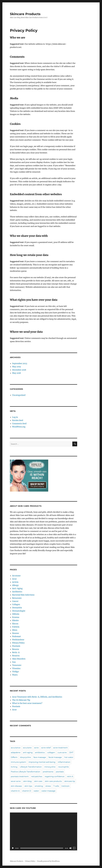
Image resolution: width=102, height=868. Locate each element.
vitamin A (15, 791)
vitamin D (27, 791)
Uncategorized (19, 395)
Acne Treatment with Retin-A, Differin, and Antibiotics (37, 697)
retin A (70, 776)
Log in (15, 417)
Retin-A (16, 652)
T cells (56, 786)
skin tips (28, 786)
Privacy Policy (18, 643)
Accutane (16, 576)
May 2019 (17, 367)
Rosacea (16, 656)
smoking (39, 786)
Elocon (15, 624)
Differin (16, 614)
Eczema (16, 617)
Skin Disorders (19, 659)
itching (14, 767)
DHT (71, 752)
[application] (44, 831)
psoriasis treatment (20, 776)
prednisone (48, 772)
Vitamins (16, 668)
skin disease (16, 786)
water (36, 791)
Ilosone (16, 633)
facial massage (55, 757)
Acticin (15, 582)
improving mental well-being (42, 762)
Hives (15, 630)
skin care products (53, 781)
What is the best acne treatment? (27, 703)
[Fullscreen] (74, 848)
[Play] (13, 848)
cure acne (62, 752)
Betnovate (17, 598)
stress (48, 786)
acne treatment (60, 748)
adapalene (16, 752)
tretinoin (66, 786)
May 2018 (16, 373)
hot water (69, 757)
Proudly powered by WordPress (48, 861)
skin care (38, 781)
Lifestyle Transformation (31, 767)
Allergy (15, 585)
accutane (27, 748)
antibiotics (40, 752)
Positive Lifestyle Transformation (26, 772)
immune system (18, 762)
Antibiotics (17, 592)
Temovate (17, 665)
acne (36, 748)
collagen (51, 752)
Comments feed (19, 423)
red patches (37, 776)
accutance (16, 748)
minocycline (50, 767)
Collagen (16, 604)
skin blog (27, 781)
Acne (14, 579)
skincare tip (70, 781)
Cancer (15, 601)
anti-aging (28, 752)
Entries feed (18, 420)
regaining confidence (55, 776)
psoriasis (60, 772)
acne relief (46, 748)
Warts (15, 675)
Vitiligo (15, 672)
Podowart (17, 636)
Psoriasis (16, 646)
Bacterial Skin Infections (23, 595)
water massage (48, 791)
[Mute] (71, 848)
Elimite (15, 620)
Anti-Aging (17, 588)
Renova (16, 649)
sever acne (16, 781)
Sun (14, 662)
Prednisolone (18, 640)
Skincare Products (25, 14)
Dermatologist (19, 611)
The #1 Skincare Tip (21, 700)
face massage (40, 757)
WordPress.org (19, 427)
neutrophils (63, 767)
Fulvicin (16, 627)
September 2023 (20, 363)
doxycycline (25, 757)
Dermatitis (17, 608)
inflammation (64, 762)
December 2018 (19, 370)
